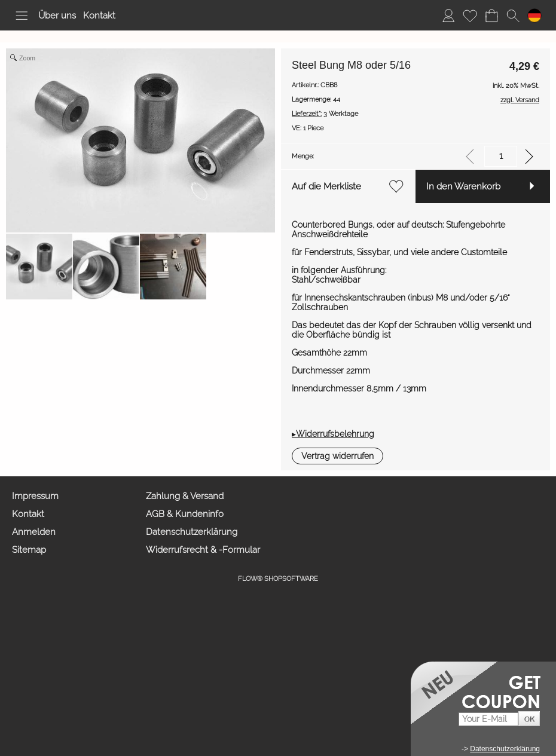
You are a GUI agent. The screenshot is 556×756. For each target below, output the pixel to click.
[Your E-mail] (488, 719)
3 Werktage (325, 114)
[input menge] (501, 156)
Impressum (35, 496)
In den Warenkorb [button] (463, 186)
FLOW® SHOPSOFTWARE (278, 579)
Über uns (57, 16)
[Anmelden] (448, 16)
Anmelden (34, 532)
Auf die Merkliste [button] (326, 186)
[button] (22, 16)
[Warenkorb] (491, 16)
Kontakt (99, 16)
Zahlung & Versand (185, 496)
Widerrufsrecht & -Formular (203, 550)
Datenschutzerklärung (192, 532)
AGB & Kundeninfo (185, 514)
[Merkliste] (470, 16)
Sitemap (29, 550)
